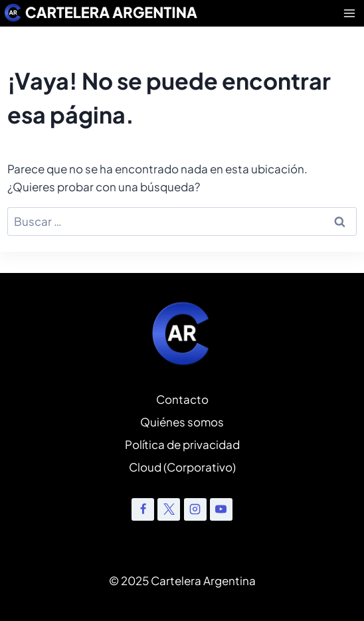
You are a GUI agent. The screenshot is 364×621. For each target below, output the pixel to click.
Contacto (182, 399)
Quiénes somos (182, 422)
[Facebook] (143, 509)
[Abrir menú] (350, 13)
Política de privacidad (182, 444)
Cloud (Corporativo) (182, 467)
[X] (169, 509)
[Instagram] (195, 509)
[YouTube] (221, 509)
